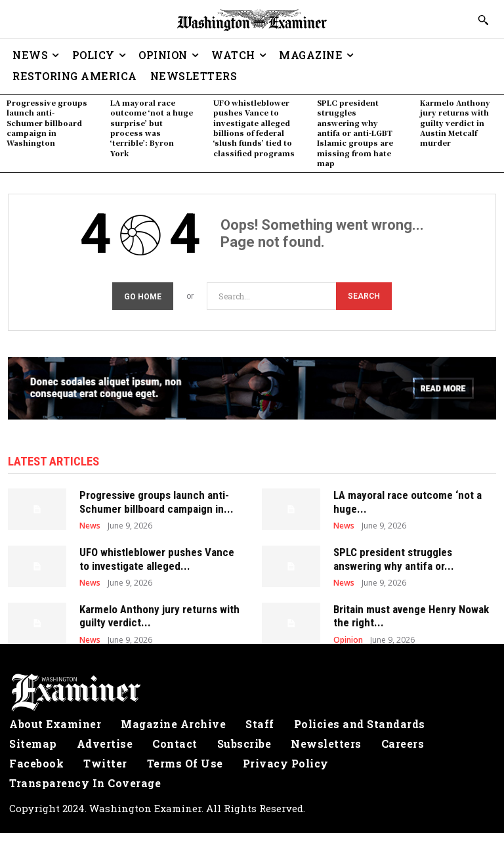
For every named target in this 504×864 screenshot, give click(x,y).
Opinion (348, 637)
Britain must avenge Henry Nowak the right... (411, 614)
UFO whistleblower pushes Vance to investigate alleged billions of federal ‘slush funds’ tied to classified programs (254, 128)
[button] (483, 20)
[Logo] (252, 690)
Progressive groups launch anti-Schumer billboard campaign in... (157, 500)
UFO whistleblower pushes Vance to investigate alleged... (157, 557)
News (90, 524)
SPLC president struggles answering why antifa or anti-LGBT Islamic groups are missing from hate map (355, 133)
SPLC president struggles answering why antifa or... (394, 557)
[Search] (364, 295)
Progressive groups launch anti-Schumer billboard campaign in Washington (47, 123)
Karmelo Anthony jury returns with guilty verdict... (159, 614)
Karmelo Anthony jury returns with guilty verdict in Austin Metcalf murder (455, 123)
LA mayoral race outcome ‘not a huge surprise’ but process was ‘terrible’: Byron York (152, 128)
